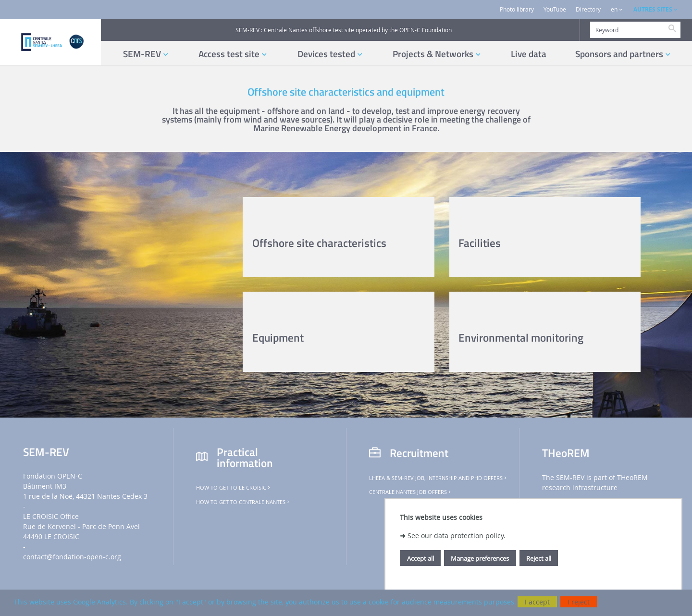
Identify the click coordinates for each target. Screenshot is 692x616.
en (614, 9)
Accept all (420, 558)
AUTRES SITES (653, 9)
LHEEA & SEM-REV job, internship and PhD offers (439, 478)
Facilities (480, 243)
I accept (537, 602)
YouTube (555, 9)
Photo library (517, 9)
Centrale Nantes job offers (411, 492)
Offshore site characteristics (319, 243)
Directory (588, 9)
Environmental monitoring (521, 338)
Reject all (539, 558)
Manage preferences (480, 558)
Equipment (278, 338)
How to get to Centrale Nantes (243, 502)
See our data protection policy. (457, 536)
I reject (579, 602)
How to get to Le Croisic (234, 488)
